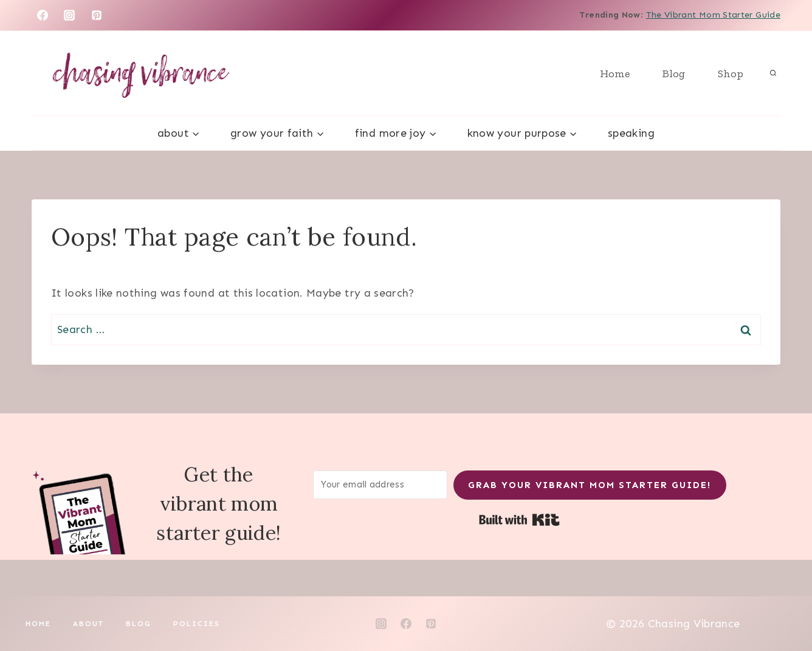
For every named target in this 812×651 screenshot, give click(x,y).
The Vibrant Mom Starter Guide (713, 15)
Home (615, 74)
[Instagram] (69, 15)
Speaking (631, 133)
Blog (674, 74)
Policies (197, 624)
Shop (731, 74)
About (88, 624)
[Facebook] (43, 15)
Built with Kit (519, 520)
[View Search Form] (773, 74)
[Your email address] (380, 485)
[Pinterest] (97, 15)
